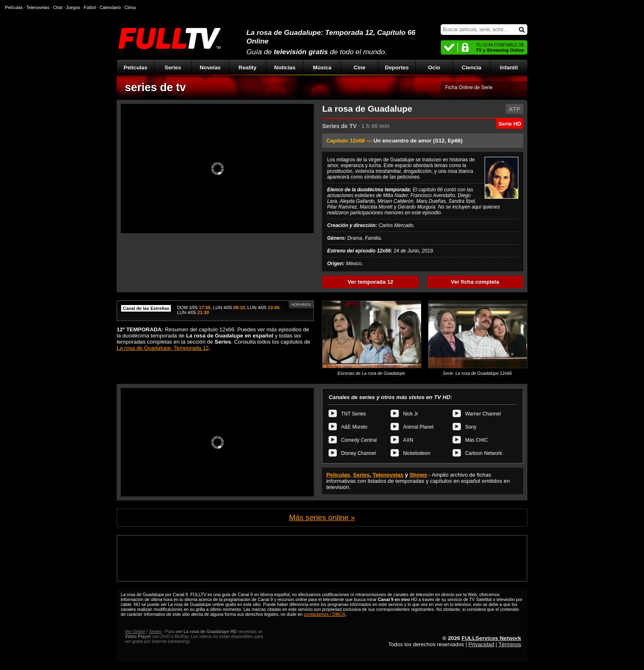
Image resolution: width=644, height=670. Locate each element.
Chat (58, 7)
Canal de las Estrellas (146, 308)
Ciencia (471, 68)
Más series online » (322, 517)
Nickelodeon (416, 453)
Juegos (73, 7)
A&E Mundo (354, 427)
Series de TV (339, 126)
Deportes (397, 68)
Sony (470, 427)
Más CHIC (476, 440)
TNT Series (353, 414)
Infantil (509, 68)
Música (322, 68)
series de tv (155, 87)
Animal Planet (418, 427)
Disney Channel (358, 453)
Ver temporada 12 (370, 282)
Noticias (285, 68)
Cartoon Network (483, 453)
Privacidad (481, 644)
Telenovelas (388, 475)
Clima (130, 7)
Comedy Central (359, 440)
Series (173, 68)
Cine (360, 68)
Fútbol (90, 7)
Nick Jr (411, 414)
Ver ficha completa (475, 282)
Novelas (210, 68)
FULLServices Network (491, 638)
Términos (510, 644)
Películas (136, 68)
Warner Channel (483, 414)
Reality (248, 68)
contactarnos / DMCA (324, 614)
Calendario (110, 7)
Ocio (434, 68)
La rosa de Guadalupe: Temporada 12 (163, 348)
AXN (408, 440)
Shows (418, 475)
